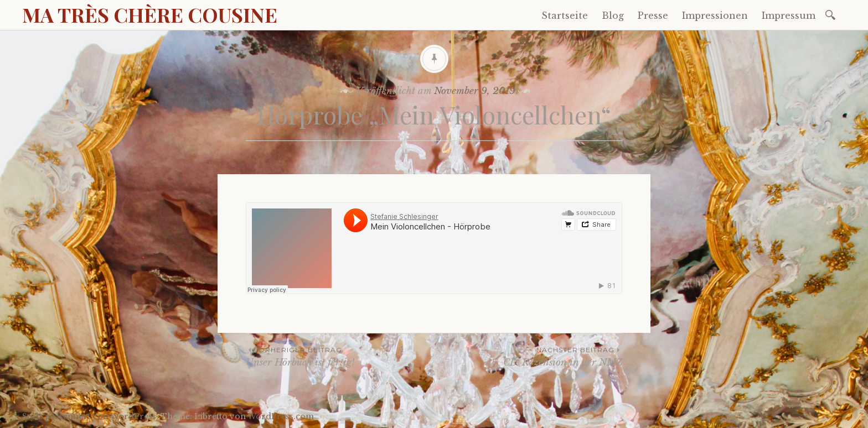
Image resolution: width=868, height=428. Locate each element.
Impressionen (715, 15)
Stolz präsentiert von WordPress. (90, 416)
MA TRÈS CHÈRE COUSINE (150, 14)
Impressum (789, 15)
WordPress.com (281, 416)
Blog (613, 15)
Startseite (565, 15)
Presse (653, 15)
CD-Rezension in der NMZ (528, 356)
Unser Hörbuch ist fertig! (340, 356)
